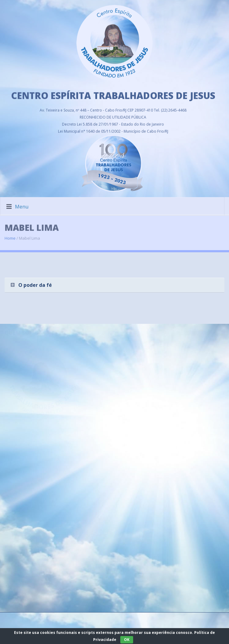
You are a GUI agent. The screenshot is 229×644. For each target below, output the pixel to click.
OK (127, 640)
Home (10, 235)
